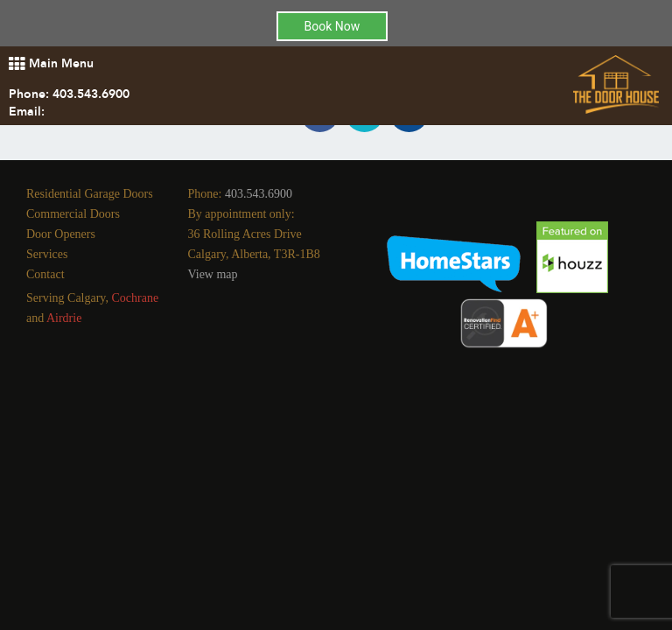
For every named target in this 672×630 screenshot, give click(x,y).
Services (47, 254)
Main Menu (51, 63)
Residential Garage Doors (90, 194)
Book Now (332, 26)
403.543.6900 (91, 94)
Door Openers (61, 234)
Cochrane (135, 298)
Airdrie (64, 318)
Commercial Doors (73, 214)
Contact (45, 274)
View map (213, 274)
